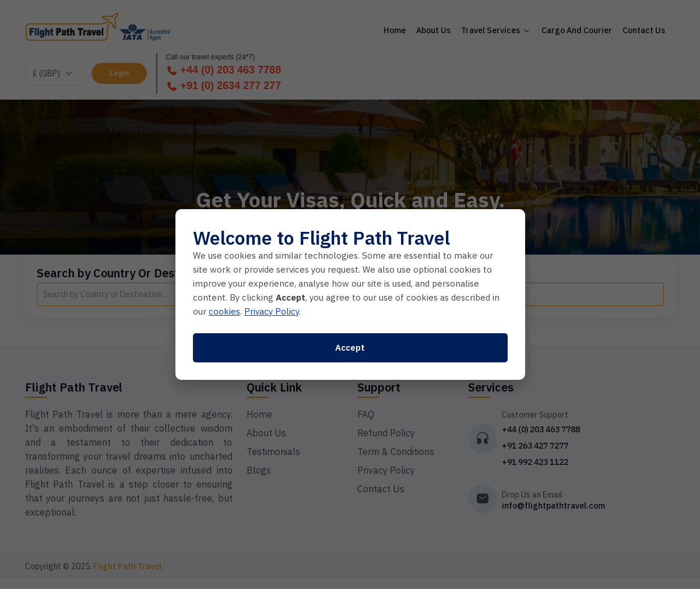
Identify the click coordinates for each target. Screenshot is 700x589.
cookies (224, 311)
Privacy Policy (272, 311)
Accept (350, 348)
